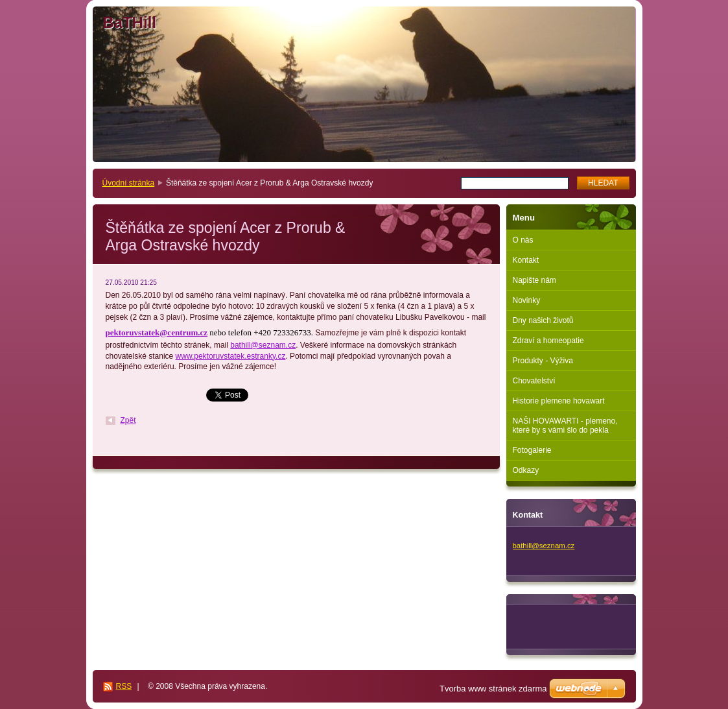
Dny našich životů (543, 320)
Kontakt (526, 260)
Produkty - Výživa (543, 361)
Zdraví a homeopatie (548, 341)
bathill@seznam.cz (263, 345)
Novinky (527, 300)
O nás (523, 240)
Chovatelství (534, 381)
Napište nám (534, 280)
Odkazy (526, 470)
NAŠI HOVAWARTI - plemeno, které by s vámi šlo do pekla (565, 426)
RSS (124, 686)
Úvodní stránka (129, 183)
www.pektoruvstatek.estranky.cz (231, 356)
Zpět (128, 420)
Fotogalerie (532, 450)
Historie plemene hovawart (559, 401)
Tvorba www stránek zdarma (493, 689)
